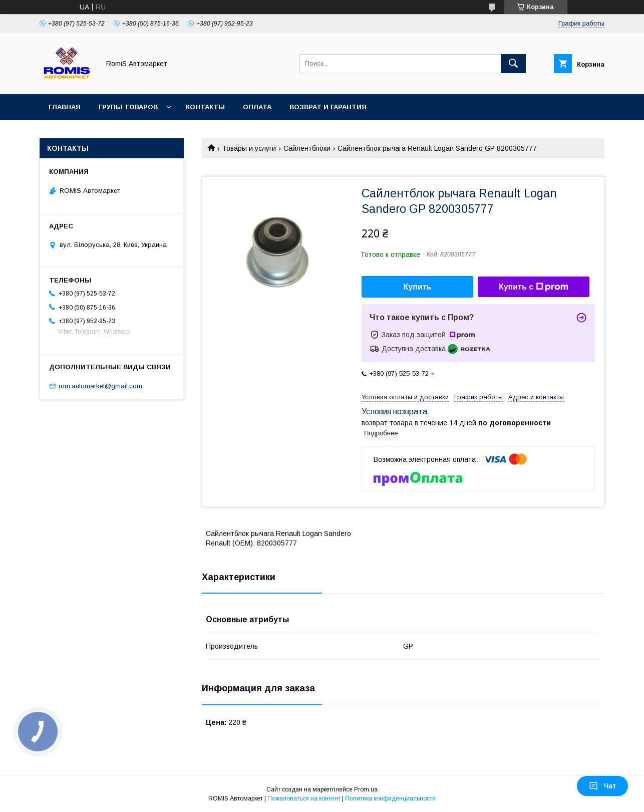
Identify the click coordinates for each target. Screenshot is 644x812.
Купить (418, 287)
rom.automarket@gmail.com (100, 386)
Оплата (257, 107)
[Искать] (513, 64)
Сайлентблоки (307, 148)
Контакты (205, 107)
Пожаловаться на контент (304, 798)
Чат (602, 786)
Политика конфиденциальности (390, 798)
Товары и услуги (249, 148)
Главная (65, 107)
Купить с (534, 287)
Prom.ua (366, 789)
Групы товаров (128, 107)
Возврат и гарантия (328, 107)
